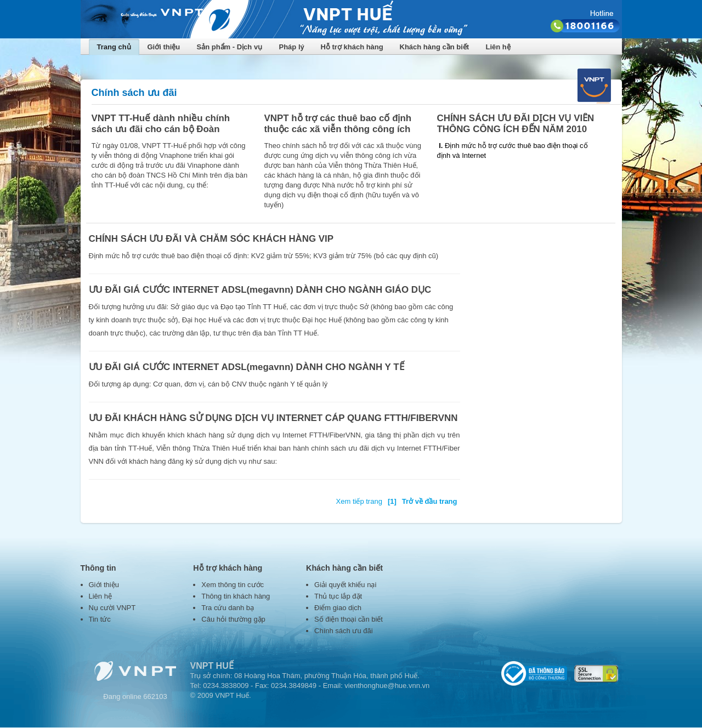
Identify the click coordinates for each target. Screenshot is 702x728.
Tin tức (100, 619)
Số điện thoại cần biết (349, 619)
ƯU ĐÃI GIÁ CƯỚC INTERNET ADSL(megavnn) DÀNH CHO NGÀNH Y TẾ (247, 367)
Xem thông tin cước (233, 585)
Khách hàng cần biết (435, 47)
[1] (392, 501)
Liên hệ (498, 47)
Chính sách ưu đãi (344, 631)
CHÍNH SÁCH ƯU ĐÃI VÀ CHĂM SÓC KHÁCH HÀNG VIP (211, 239)
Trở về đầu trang (430, 501)
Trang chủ (114, 47)
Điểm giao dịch (338, 608)
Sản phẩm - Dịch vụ (230, 47)
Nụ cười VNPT (112, 608)
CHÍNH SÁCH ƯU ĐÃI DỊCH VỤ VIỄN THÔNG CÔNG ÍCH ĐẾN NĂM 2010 (516, 124)
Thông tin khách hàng (236, 596)
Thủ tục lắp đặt (338, 596)
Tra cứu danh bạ (228, 608)
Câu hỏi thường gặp (233, 619)
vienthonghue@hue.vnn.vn (387, 686)
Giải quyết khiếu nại (345, 585)
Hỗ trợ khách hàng (352, 47)
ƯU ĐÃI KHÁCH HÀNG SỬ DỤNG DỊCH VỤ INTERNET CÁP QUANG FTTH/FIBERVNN (273, 418)
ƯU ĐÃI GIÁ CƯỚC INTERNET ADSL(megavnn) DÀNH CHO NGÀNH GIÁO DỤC (260, 290)
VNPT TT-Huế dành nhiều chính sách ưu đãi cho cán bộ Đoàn (161, 124)
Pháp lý (292, 47)
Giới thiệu (164, 47)
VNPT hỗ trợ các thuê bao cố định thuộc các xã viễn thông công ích (338, 124)
